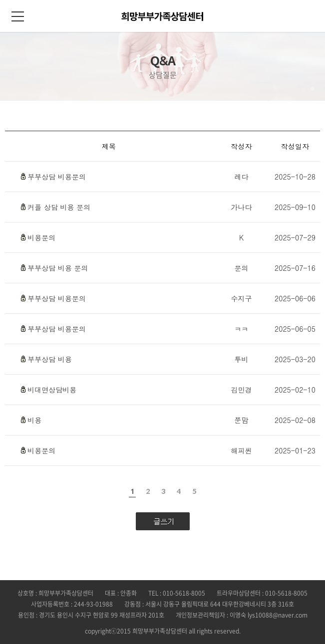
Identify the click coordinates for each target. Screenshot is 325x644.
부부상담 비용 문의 (58, 268)
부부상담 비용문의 (57, 177)
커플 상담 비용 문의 (59, 207)
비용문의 (41, 237)
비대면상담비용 (52, 390)
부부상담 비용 (50, 359)
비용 (34, 420)
